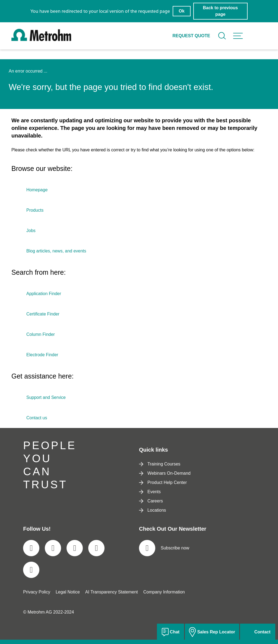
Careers (151, 501)
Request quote (191, 36)
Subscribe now (164, 548)
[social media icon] (31, 548)
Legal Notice (68, 592)
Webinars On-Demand (165, 473)
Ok (181, 11)
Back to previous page (220, 11)
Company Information (164, 592)
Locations (153, 510)
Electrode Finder (42, 355)
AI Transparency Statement (112, 592)
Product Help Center (163, 482)
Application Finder (44, 294)
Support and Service (46, 397)
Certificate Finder (43, 314)
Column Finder (41, 334)
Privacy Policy (37, 592)
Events (150, 492)
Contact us (37, 418)
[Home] (41, 40)
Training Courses (160, 464)
